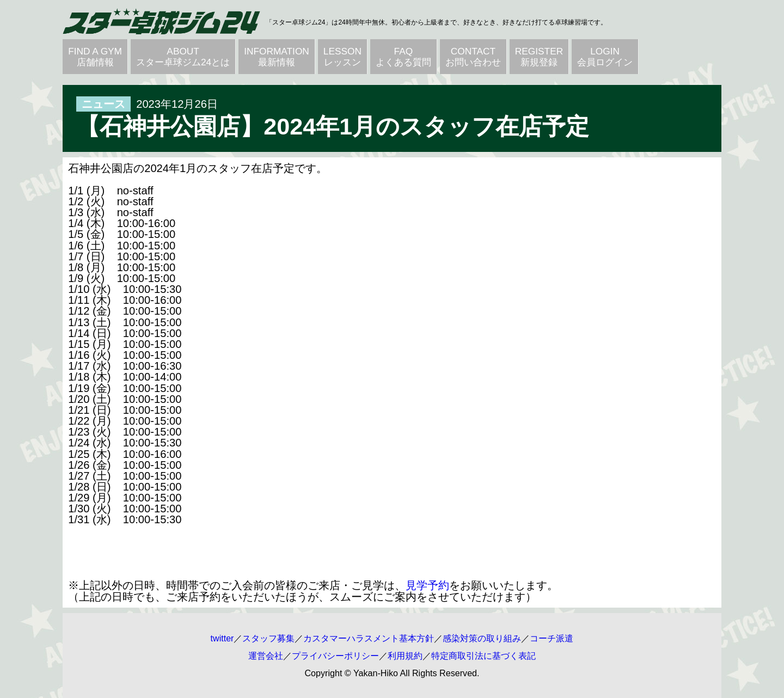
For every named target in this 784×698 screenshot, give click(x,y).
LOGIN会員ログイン (605, 57)
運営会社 (266, 656)
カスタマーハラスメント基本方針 (369, 638)
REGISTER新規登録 (539, 57)
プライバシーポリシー (335, 656)
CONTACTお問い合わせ (473, 57)
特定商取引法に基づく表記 (483, 656)
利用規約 (405, 656)
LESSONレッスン (342, 57)
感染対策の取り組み (482, 638)
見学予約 (427, 585)
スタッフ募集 (268, 638)
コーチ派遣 (552, 638)
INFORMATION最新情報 (277, 57)
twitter (222, 638)
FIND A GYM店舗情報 (95, 57)
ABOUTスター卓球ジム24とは (183, 57)
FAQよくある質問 (403, 57)
